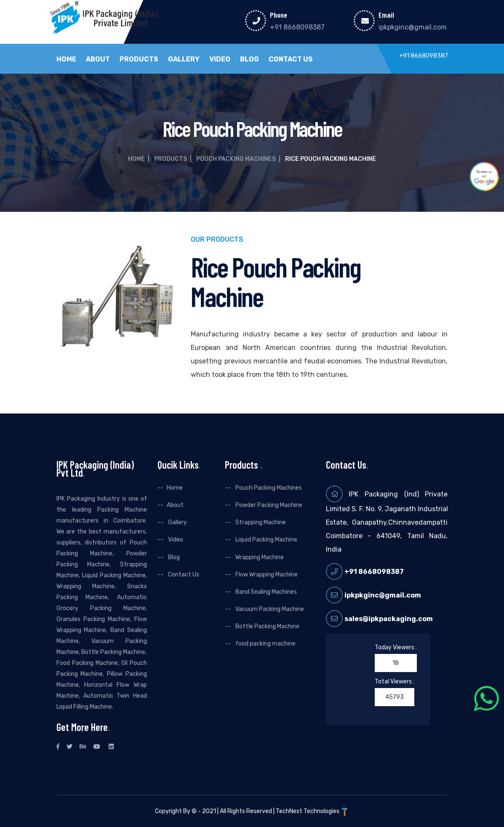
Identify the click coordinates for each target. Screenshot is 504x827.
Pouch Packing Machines (236, 159)
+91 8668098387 (297, 27)
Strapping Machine (260, 522)
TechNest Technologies (312, 811)
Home (66, 59)
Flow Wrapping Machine (266, 575)
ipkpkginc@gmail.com (413, 27)
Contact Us (291, 59)
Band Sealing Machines (265, 592)
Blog (249, 59)
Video (220, 59)
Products (139, 59)
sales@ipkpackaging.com (389, 619)
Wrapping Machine (259, 557)
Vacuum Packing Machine (269, 609)
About (98, 59)
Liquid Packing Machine (266, 540)
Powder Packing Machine (268, 505)
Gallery (184, 59)
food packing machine (265, 644)
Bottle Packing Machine (267, 626)
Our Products (217, 240)
